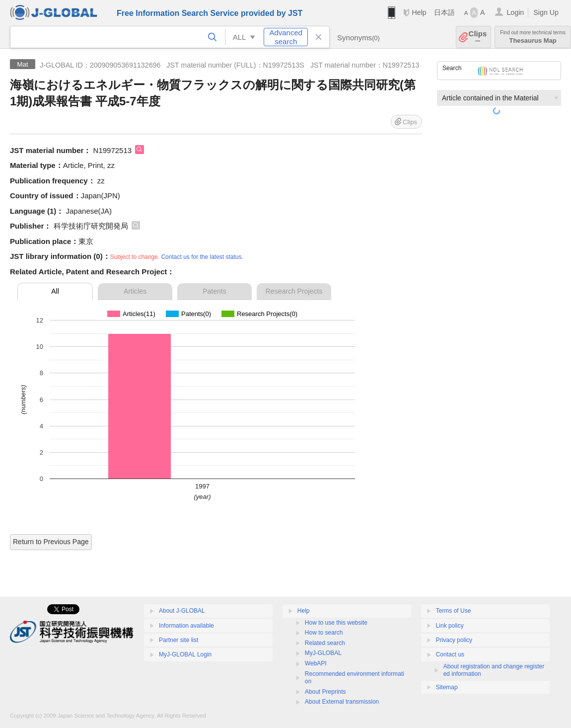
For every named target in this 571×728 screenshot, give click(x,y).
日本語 (444, 12)
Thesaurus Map (533, 37)
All (55, 291)
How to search (324, 633)
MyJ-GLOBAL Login (185, 654)
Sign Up (546, 12)
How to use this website (336, 623)
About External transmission (342, 702)
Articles (135, 291)
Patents (214, 291)
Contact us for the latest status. (202, 257)
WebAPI (316, 663)
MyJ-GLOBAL (323, 653)
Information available (186, 626)
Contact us (450, 654)
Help (419, 12)
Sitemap (447, 687)
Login (515, 12)
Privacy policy (454, 640)
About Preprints (325, 692)
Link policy (450, 626)
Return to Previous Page (51, 542)
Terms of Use (454, 611)
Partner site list (178, 640)
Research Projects (294, 291)
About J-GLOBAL (182, 611)
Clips (478, 37)
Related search (325, 643)
